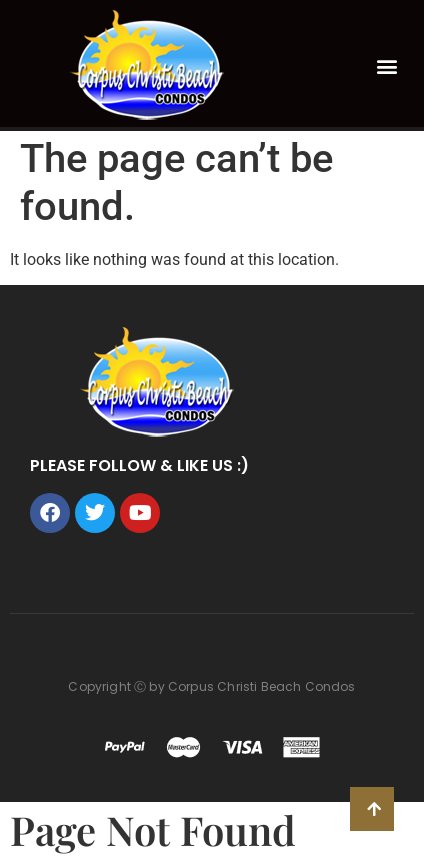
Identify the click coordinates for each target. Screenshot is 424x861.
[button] (387, 65)
